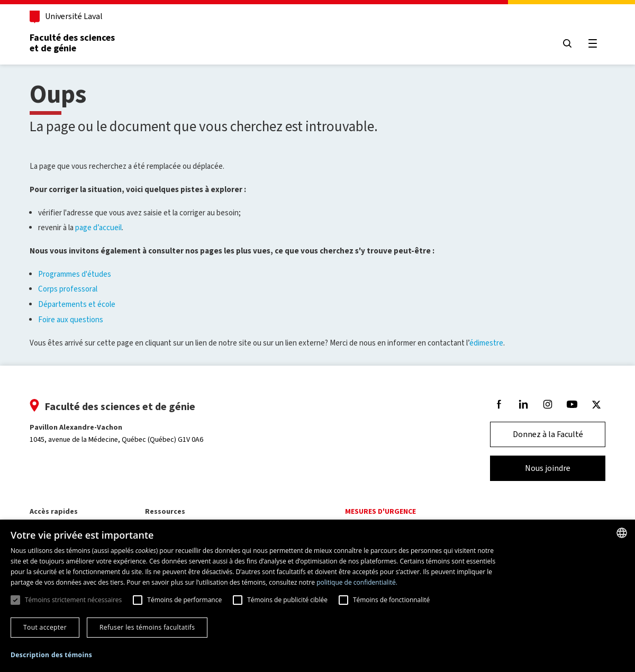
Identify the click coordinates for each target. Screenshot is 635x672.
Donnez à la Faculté (548, 434)
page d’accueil (98, 228)
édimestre (486, 343)
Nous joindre (548, 468)
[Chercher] (567, 43)
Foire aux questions (71, 320)
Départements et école (77, 304)
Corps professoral (68, 289)
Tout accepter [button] (45, 627)
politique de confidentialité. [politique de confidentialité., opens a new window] (357, 582)
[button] (51, 655)
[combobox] (622, 533)
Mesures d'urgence (380, 511)
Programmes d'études (75, 274)
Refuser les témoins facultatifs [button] (147, 627)
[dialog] (317, 596)
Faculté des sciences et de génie (72, 43)
